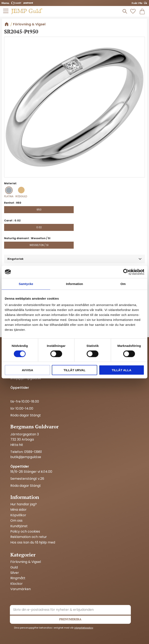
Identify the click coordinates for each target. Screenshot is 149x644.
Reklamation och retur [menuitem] (29, 537)
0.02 (39, 227)
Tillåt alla (121, 370)
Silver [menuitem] (15, 573)
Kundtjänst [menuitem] (19, 526)
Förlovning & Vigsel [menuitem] (26, 562)
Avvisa (28, 370)
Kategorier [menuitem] (23, 555)
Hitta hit (17, 445)
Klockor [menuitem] (17, 584)
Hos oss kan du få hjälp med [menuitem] (33, 542)
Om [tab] (123, 284)
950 (39, 210)
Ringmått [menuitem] (18, 578)
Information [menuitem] (25, 497)
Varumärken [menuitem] (21, 589)
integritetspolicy (84, 628)
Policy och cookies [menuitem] (25, 532)
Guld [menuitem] (14, 567)
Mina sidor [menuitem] (18, 510)
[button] (6, 11)
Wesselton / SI (39, 245)
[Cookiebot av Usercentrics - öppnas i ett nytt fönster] (126, 272)
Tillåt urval (74, 370)
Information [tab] (75, 284)
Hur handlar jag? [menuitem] (24, 504)
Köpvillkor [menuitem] (18, 515)
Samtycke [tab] (26, 284)
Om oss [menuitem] (16, 521)
